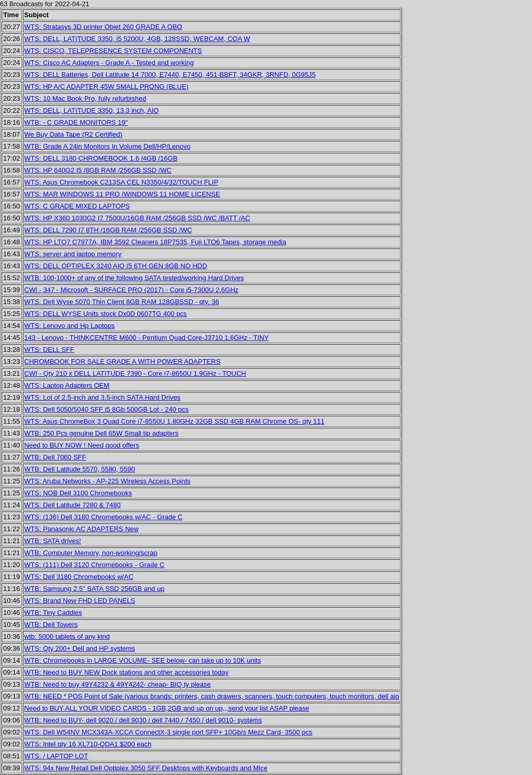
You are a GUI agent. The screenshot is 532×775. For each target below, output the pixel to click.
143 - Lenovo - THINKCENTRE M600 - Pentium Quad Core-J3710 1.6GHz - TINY (147, 338)
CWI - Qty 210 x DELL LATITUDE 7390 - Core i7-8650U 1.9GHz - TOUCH (135, 373)
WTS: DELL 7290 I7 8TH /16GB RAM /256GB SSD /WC (108, 230)
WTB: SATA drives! (53, 541)
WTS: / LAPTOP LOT (56, 756)
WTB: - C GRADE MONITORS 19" (76, 122)
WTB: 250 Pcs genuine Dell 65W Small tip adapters (102, 433)
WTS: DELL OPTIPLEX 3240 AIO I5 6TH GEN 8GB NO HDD (116, 266)
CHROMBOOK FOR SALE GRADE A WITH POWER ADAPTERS (123, 362)
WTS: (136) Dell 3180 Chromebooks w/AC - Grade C (104, 517)
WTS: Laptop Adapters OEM (67, 385)
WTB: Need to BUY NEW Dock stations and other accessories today (127, 672)
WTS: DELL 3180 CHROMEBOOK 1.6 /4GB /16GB (101, 158)
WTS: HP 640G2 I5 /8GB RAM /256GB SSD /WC (98, 170)
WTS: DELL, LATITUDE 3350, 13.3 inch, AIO (92, 110)
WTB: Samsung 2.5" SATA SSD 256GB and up (95, 589)
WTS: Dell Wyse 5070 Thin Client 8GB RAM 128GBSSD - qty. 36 (122, 302)
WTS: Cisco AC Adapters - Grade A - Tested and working (109, 63)
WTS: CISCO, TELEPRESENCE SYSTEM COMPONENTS (113, 51)
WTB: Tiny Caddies (53, 613)
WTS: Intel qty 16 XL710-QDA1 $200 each (88, 744)
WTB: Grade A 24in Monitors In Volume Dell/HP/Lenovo (108, 146)
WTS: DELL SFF (49, 350)
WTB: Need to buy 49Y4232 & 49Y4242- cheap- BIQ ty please (118, 684)
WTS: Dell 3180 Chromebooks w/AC (79, 577)
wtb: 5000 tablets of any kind (67, 636)
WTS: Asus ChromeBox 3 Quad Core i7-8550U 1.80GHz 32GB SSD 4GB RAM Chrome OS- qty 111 (175, 421)
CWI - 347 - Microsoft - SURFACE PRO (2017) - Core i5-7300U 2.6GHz (132, 290)
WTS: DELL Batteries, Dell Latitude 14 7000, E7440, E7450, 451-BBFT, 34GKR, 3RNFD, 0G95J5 (170, 75)
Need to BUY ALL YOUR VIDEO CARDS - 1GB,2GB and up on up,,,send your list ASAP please (167, 708)
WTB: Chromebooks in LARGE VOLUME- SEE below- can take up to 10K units (143, 660)
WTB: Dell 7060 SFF (55, 457)
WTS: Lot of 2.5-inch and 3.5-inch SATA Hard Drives (103, 397)
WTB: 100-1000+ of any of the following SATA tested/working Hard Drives (134, 278)
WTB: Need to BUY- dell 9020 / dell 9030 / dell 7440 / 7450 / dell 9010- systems (143, 720)
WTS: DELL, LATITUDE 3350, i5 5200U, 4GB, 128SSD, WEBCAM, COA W (137, 39)
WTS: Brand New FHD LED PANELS (80, 601)
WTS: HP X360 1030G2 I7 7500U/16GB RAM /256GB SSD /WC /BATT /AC (137, 218)
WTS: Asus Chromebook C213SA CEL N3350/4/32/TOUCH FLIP (122, 182)
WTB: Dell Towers (51, 625)
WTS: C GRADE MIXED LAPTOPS (77, 206)
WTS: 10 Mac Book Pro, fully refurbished (85, 98)
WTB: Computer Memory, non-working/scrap (91, 553)
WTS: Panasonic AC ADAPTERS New (82, 529)
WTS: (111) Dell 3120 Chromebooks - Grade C (95, 565)
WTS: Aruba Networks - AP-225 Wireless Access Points (108, 481)
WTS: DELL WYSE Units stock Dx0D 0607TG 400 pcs (106, 314)
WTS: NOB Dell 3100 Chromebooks (78, 493)
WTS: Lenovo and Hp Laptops (70, 326)
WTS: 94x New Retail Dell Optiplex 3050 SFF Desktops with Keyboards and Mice (146, 768)
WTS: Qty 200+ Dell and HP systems (80, 648)
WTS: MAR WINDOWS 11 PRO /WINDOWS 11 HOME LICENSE (122, 194)
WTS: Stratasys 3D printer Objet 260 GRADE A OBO (103, 27)
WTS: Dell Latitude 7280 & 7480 (73, 505)
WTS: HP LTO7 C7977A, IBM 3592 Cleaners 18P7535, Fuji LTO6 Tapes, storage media (155, 242)
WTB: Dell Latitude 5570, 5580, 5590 (80, 469)
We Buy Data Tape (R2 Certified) (74, 134)
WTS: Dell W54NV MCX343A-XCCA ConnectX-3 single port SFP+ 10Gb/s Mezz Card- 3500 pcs (169, 732)
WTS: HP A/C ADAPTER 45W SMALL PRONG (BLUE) (107, 87)
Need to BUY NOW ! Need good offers (82, 445)
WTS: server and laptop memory (73, 254)
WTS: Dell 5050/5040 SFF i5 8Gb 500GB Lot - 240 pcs (107, 409)
